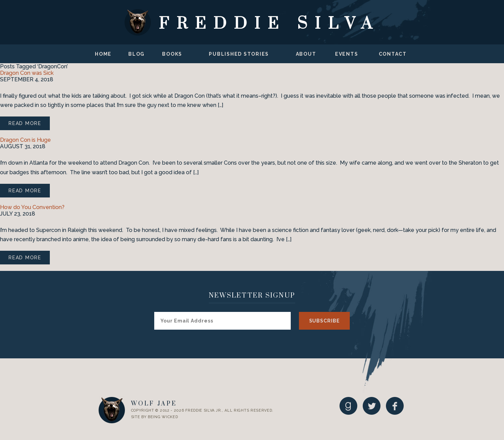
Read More (25, 123)
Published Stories (239, 54)
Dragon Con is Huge (25, 140)
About (306, 54)
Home (103, 54)
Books (172, 54)
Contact (393, 54)
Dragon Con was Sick (27, 73)
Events (347, 54)
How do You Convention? (32, 207)
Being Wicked (163, 417)
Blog (136, 54)
